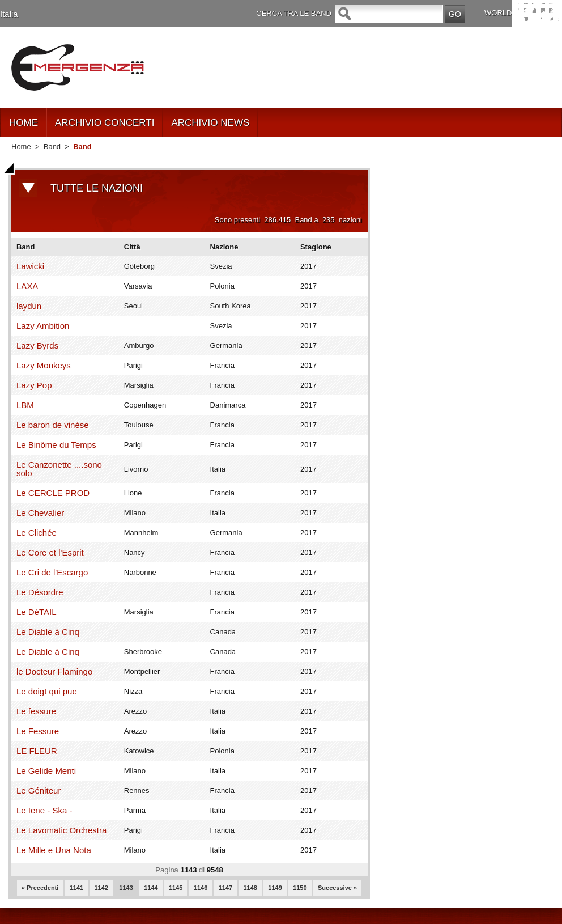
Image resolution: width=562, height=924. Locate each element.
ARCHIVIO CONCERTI (105, 123)
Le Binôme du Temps (56, 445)
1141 (76, 888)
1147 (225, 888)
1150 (300, 888)
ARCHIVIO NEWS (210, 123)
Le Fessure (38, 731)
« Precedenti (40, 888)
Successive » (337, 888)
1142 (101, 888)
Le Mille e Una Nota (54, 850)
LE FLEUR (37, 751)
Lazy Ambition (43, 326)
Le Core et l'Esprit (50, 552)
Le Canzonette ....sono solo (59, 469)
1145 (176, 888)
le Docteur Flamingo (54, 671)
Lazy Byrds (37, 346)
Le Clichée (37, 533)
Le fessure (36, 711)
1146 (201, 888)
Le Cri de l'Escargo (52, 572)
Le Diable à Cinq (48, 632)
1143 (126, 888)
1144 (151, 888)
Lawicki (30, 266)
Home (21, 147)
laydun (29, 306)
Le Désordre (40, 592)
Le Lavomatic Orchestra (61, 830)
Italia (9, 14)
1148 (250, 888)
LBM (25, 405)
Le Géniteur (39, 791)
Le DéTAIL (37, 612)
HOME (24, 123)
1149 (275, 888)
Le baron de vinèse (53, 425)
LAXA (27, 286)
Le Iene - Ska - (44, 810)
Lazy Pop (34, 385)
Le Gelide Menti (46, 771)
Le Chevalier (40, 513)
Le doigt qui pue (47, 691)
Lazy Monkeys (44, 365)
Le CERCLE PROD (53, 493)
